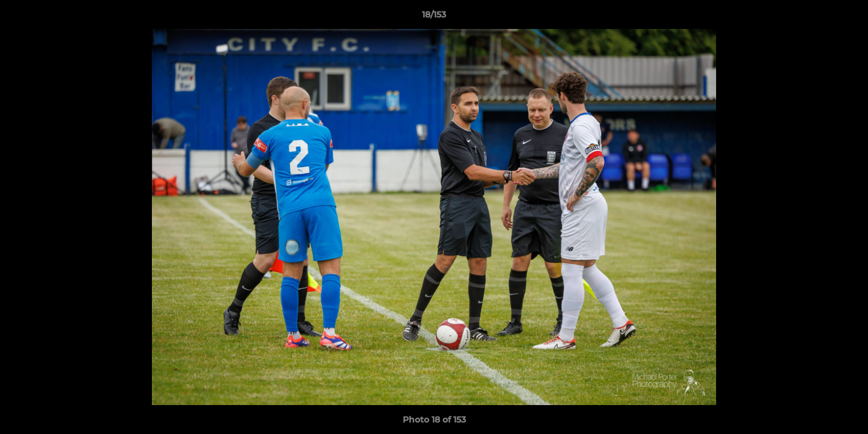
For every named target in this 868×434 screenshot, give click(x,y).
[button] (846, 17)
